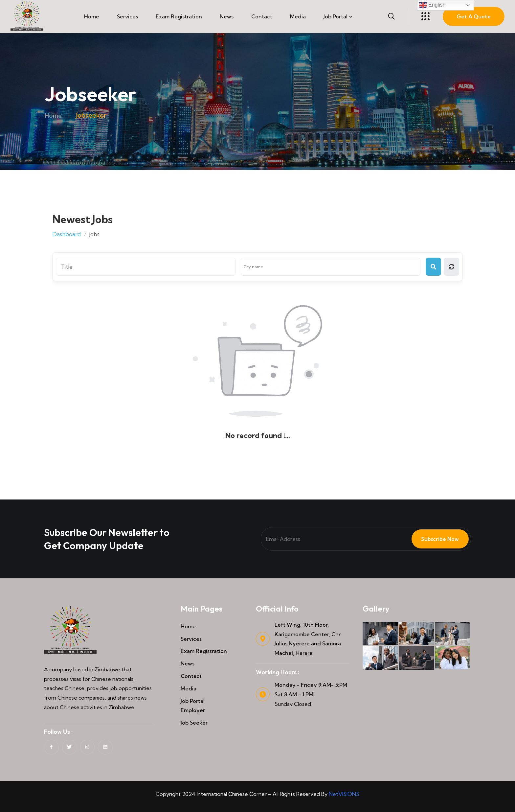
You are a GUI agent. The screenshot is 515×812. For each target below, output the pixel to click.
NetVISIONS (344, 794)
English (432, 5)
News (227, 16)
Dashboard (67, 234)
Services (127, 16)
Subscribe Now (436, 539)
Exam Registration (179, 16)
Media (298, 16)
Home (92, 16)
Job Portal (336, 16)
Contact (262, 16)
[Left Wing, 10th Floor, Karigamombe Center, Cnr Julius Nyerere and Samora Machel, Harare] (263, 639)
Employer (193, 710)
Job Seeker (194, 723)
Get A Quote (474, 16)
